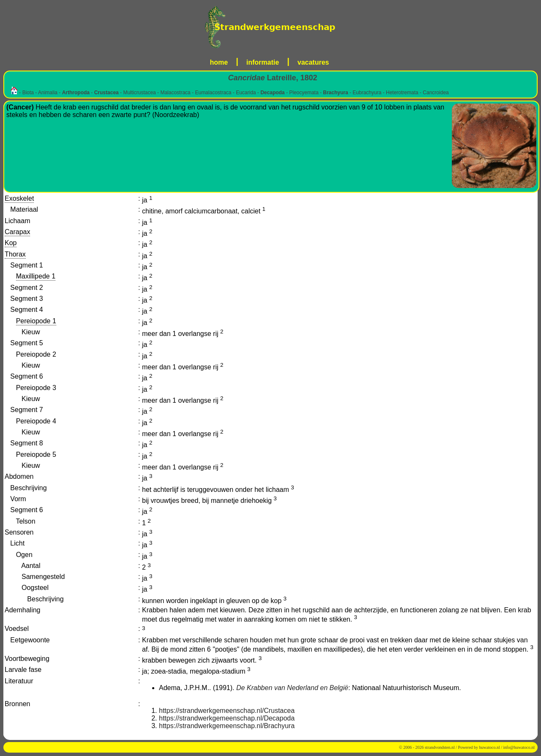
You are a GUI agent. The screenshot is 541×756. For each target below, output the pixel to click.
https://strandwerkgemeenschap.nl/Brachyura (227, 726)
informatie (263, 62)
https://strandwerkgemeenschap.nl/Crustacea (227, 711)
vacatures (313, 62)
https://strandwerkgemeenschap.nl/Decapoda (227, 718)
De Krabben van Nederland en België (292, 688)
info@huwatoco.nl (519, 747)
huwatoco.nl (490, 747)
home (219, 62)
